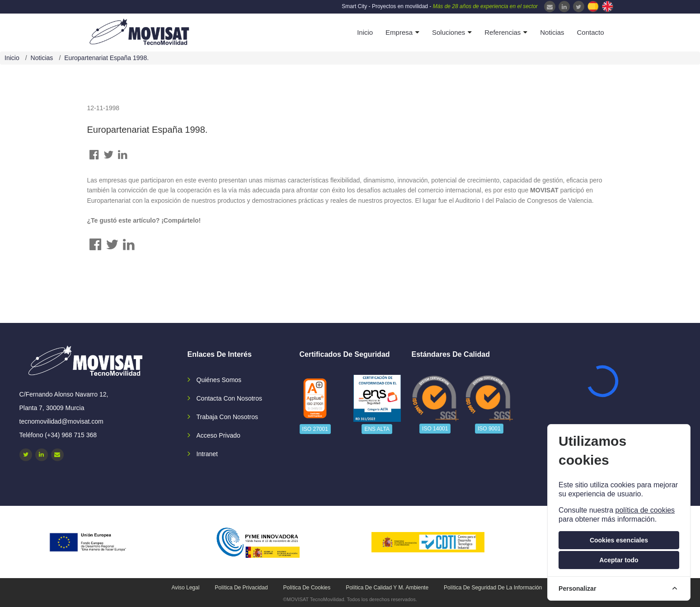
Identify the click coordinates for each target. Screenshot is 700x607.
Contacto (590, 32)
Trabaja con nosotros (227, 417)
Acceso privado (218, 435)
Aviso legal (186, 588)
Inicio (365, 32)
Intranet (207, 454)
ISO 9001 (489, 429)
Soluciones (449, 32)
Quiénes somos (219, 380)
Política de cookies (307, 588)
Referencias (503, 32)
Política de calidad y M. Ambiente (387, 588)
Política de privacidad (241, 588)
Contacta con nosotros (230, 398)
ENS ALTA (377, 429)
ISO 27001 (315, 429)
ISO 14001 (435, 429)
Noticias (552, 32)
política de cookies (645, 510)
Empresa (399, 32)
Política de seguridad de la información (493, 588)
